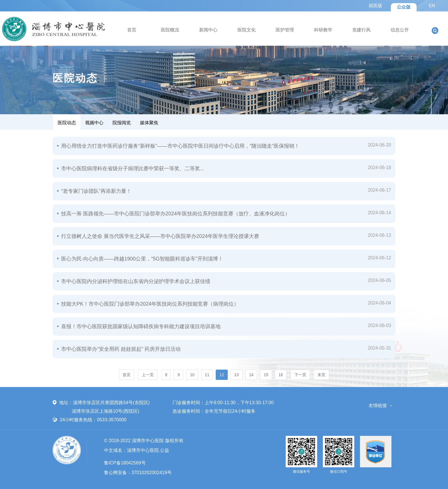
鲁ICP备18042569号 (125, 463)
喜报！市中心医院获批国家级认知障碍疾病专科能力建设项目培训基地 (140, 326)
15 (266, 375)
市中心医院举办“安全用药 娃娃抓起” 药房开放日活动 (120, 349)
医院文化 (247, 30)
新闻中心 (208, 30)
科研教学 (323, 30)
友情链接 (378, 405)
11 (207, 375)
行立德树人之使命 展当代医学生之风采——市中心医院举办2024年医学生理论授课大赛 (159, 236)
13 (237, 375)
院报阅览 (122, 123)
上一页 (148, 375)
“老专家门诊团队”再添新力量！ (96, 191)
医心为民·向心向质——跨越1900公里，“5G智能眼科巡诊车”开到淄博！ (141, 259)
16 (281, 375)
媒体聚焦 (149, 123)
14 (251, 375)
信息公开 (400, 30)
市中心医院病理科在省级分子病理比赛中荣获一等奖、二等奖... (132, 169)
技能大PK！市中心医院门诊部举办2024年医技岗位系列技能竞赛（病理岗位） (149, 304)
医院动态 (67, 123)
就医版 (375, 6)
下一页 (300, 375)
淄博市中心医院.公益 (148, 450)
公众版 (404, 7)
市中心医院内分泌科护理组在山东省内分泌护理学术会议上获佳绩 (135, 281)
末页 (321, 375)
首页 (132, 30)
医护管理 (285, 30)
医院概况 (170, 30)
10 (192, 375)
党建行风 (361, 30)
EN (432, 6)
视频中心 (94, 123)
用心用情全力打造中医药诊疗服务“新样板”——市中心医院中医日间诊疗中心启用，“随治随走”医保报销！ (180, 146)
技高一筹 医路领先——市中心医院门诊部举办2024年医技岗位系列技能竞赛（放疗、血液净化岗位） (175, 214)
